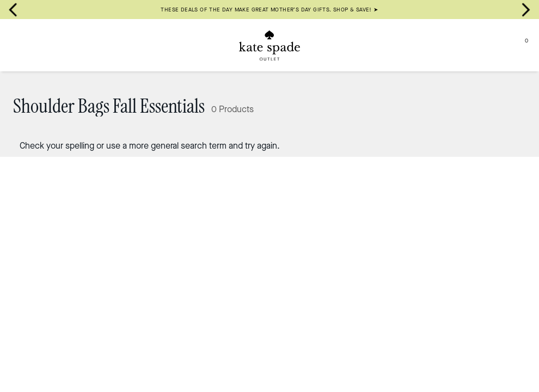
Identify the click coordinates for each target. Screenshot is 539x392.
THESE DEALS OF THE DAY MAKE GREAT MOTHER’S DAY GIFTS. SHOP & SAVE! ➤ (269, 10)
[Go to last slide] (13, 10)
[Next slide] (526, 10)
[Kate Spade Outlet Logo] (269, 45)
